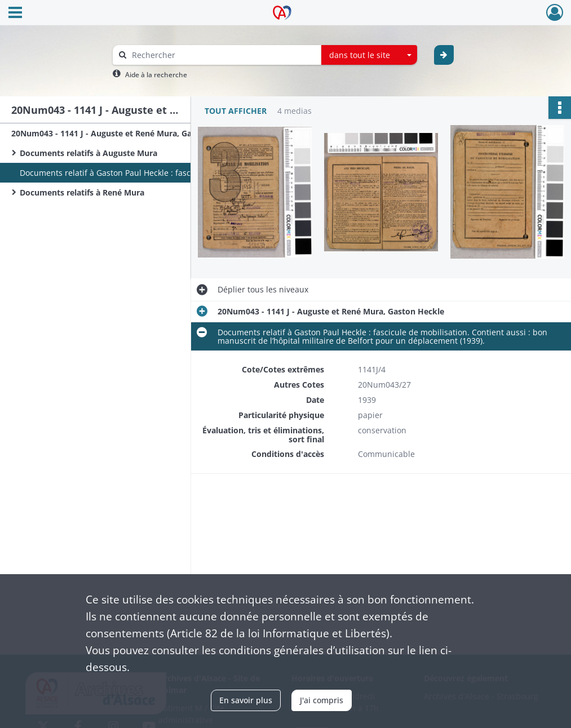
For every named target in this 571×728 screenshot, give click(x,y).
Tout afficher (236, 111)
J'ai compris (322, 700)
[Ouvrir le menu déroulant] (15, 14)
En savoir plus (246, 700)
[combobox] (369, 55)
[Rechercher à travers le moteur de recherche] (223, 55)
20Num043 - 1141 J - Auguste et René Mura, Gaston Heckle (124, 133)
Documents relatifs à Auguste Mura (88, 153)
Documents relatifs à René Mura (82, 192)
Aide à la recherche (156, 75)
